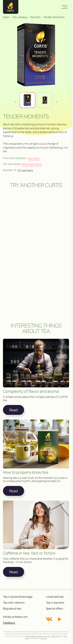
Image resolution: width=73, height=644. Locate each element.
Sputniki (44, 638)
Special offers (54, 608)
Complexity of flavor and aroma (31, 391)
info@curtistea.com (15, 617)
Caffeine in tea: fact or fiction (29, 553)
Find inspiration (32, 164)
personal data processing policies (37, 636)
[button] (57, 102)
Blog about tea (12, 608)
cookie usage (55, 636)
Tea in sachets (55, 603)
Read (14, 410)
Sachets (34, 158)
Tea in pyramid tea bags (18, 597)
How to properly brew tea (26, 472)
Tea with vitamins (14, 603)
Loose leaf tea (55, 597)
